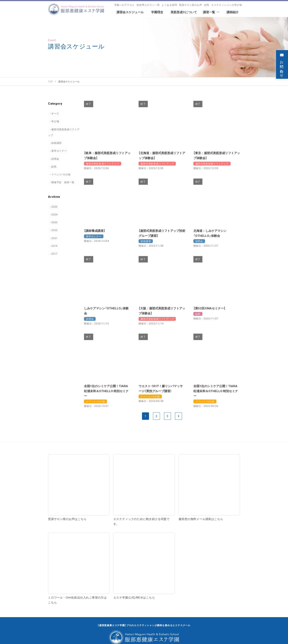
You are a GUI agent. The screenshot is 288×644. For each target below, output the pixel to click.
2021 (53, 238)
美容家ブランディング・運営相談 (171, 542)
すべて (53, 113)
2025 (53, 207)
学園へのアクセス (124, 5)
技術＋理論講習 (158, 534)
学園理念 (55, 525)
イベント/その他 (59, 174)
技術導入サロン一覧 (148, 5)
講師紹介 (55, 542)
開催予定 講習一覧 (61, 182)
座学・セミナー (189, 534)
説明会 (53, 159)
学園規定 (101, 542)
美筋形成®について (110, 525)
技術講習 (55, 143)
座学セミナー (57, 151)
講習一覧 (151, 525)
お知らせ (199, 570)
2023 (53, 222)
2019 (53, 246)
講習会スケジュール (98, 570)
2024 (53, 214)
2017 (53, 254)
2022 (53, 230)
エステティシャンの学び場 (227, 5)
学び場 (53, 121)
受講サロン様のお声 (190, 5)
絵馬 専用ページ (153, 570)
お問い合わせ (144, 591)
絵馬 (207, 5)
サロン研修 (211, 542)
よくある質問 (169, 5)
